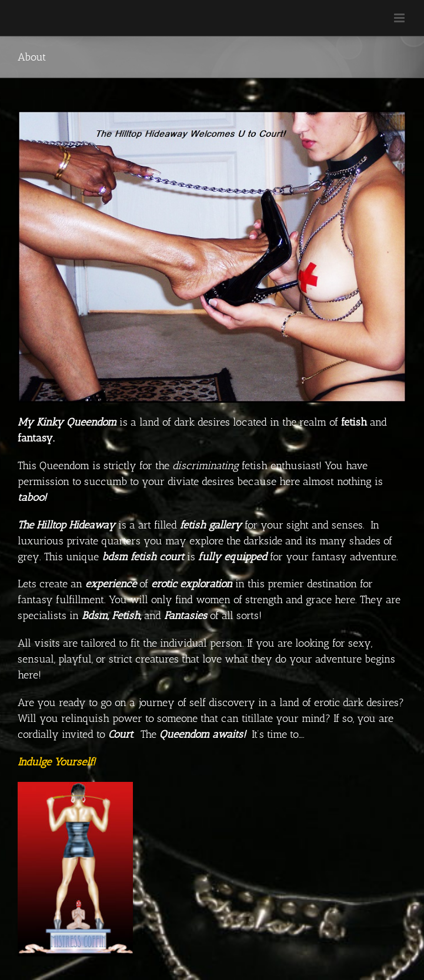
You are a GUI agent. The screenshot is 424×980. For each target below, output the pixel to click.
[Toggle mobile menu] (400, 18)
